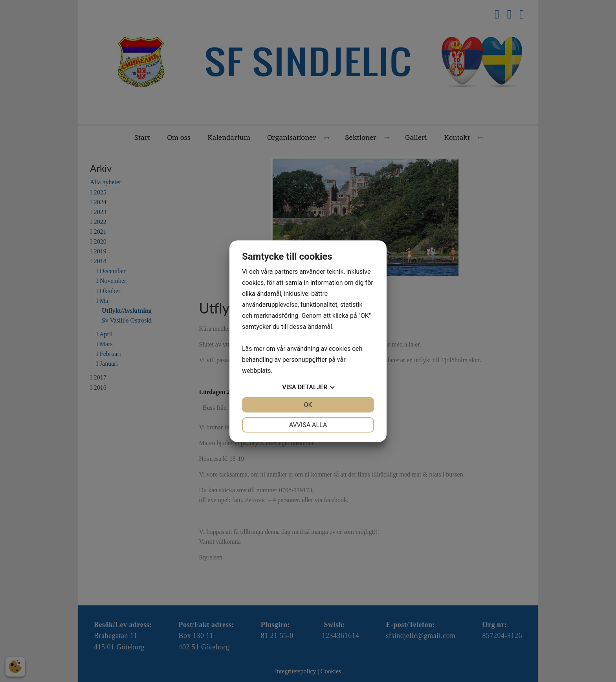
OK (308, 405)
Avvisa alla (308, 425)
